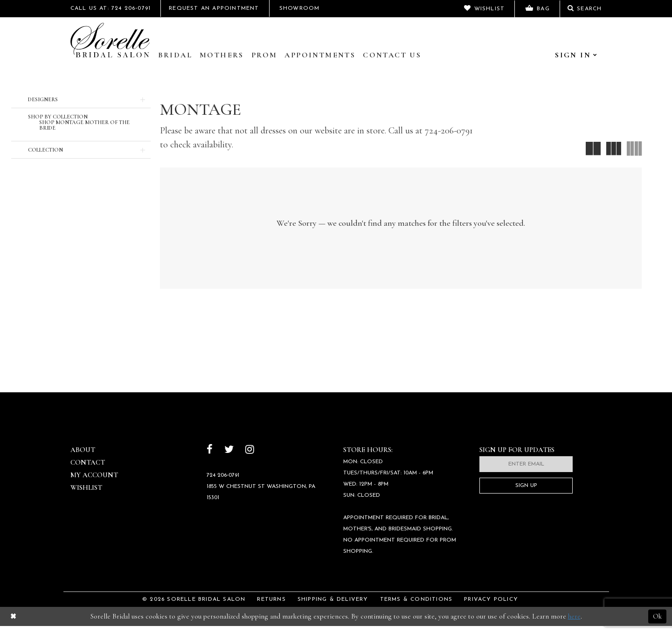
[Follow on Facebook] (210, 457)
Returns (271, 606)
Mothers (222, 55)
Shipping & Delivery (333, 606)
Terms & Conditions (416, 606)
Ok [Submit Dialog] (657, 623)
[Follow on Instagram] (250, 457)
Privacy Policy (491, 606)
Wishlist (86, 494)
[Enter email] (526, 471)
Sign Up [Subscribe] (526, 493)
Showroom (300, 8)
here (574, 623)
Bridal (175, 55)
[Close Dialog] (13, 623)
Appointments (320, 55)
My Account (94, 482)
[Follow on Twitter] (229, 457)
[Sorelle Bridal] (110, 40)
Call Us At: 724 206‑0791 (111, 8)
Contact (88, 469)
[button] (81, 99)
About (83, 457)
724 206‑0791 (223, 482)
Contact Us (392, 55)
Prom (264, 55)
